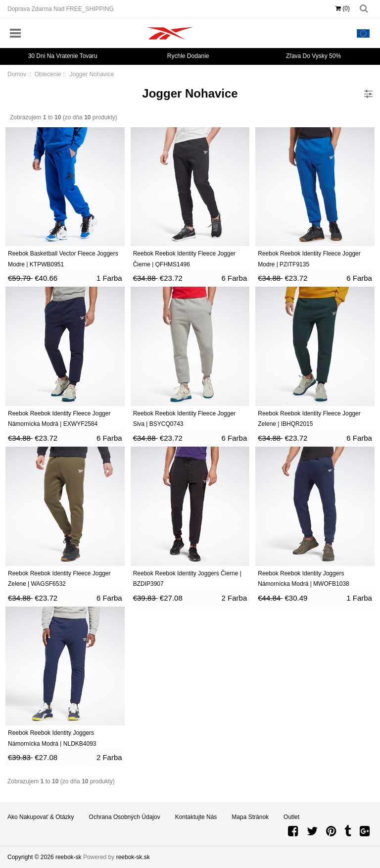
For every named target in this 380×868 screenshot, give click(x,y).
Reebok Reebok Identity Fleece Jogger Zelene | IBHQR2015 (309, 419)
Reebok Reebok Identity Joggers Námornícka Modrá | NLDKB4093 (52, 738)
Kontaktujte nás (196, 817)
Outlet (291, 817)
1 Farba (109, 278)
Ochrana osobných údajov (125, 817)
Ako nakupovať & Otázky (41, 817)
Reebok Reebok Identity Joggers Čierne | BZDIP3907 (187, 579)
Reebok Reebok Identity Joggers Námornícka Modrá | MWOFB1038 (304, 579)
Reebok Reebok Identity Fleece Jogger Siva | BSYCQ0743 (184, 419)
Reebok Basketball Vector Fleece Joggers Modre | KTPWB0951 (63, 259)
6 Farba (235, 278)
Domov (17, 74)
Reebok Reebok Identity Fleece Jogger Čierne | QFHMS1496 (184, 259)
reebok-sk (69, 857)
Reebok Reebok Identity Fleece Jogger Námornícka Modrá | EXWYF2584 (59, 419)
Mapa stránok (250, 817)
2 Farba (235, 598)
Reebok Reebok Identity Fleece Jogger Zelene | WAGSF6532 (59, 579)
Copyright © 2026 (31, 857)
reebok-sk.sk (133, 857)
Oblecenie (48, 74)
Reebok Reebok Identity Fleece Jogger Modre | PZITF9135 (309, 259)
